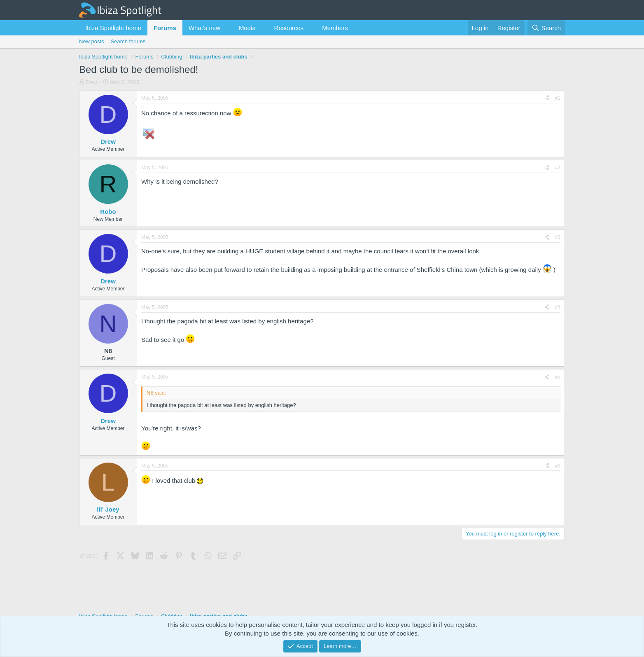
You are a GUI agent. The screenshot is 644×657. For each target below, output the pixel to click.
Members (335, 28)
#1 (558, 98)
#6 (558, 466)
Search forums (128, 41)
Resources (289, 28)
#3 (558, 237)
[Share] (547, 98)
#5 (558, 377)
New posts (92, 41)
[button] (227, 28)
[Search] (546, 28)
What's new (204, 28)
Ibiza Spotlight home (113, 28)
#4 (558, 307)
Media (247, 28)
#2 (558, 168)
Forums (165, 28)
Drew (92, 82)
